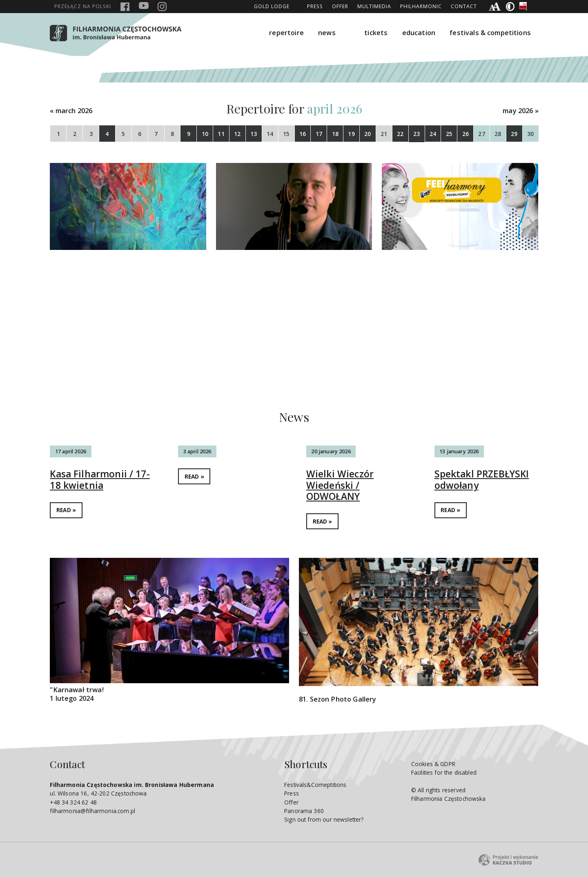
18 (335, 134)
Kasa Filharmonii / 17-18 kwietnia (100, 479)
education (419, 33)
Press (315, 6)
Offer (340, 6)
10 (205, 134)
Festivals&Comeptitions (315, 785)
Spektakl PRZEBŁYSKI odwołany (482, 479)
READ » (66, 510)
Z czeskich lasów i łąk (270, 289)
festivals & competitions (490, 33)
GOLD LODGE (272, 6)
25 (449, 134)
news (327, 33)
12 (237, 134)
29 (514, 134)
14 (270, 134)
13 (254, 134)
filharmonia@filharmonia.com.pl (92, 811)
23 (416, 134)
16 (303, 134)
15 (286, 134)
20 (367, 134)
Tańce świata (414, 289)
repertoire (286, 33)
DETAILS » (109, 340)
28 (498, 134)
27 (481, 134)
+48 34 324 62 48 (73, 802)
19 (351, 134)
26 (465, 134)
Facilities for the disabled (444, 772)
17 (319, 134)
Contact (464, 6)
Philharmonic (421, 6)
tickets (376, 33)
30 (530, 134)
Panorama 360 (304, 811)
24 (433, 134)
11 (221, 134)
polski (83, 6)
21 (384, 134)
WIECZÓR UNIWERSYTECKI (120, 289)
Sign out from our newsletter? (324, 819)
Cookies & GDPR (433, 764)
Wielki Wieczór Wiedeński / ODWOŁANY (340, 485)
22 (400, 134)
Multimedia (374, 6)
